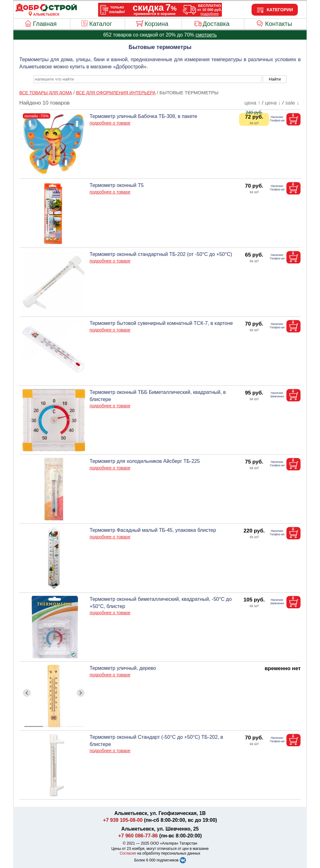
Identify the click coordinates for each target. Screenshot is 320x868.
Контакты (278, 24)
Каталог (101, 24)
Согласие (128, 853)
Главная (45, 24)
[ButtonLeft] (27, 693)
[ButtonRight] (81, 693)
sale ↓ (292, 103)
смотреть (206, 35)
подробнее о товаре (110, 123)
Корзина (156, 24)
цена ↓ (273, 103)
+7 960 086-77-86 (138, 836)
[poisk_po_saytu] (147, 79)
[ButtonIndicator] (54, 725)
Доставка (216, 24)
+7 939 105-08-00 (123, 820)
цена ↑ (252, 103)
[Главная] (46, 11)
